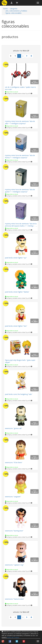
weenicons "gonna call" (13, 428)
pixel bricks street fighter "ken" (16, 326)
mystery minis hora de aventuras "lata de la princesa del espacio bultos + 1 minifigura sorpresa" (21, 226)
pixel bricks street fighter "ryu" (16, 258)
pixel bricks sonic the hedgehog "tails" (19, 394)
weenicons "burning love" (14, 531)
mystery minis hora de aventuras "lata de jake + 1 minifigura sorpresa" (20, 122)
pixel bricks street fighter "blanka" (17, 292)
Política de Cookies (13, 637)
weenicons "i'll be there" (14, 462)
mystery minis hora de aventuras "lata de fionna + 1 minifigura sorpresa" (20, 156)
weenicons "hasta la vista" (15, 599)
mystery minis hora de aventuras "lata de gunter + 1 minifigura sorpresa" (20, 191)
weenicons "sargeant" (13, 497)
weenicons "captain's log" (14, 565)
